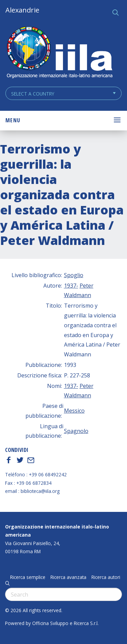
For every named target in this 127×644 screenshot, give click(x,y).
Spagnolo (76, 431)
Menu (13, 120)
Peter (87, 286)
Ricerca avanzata (68, 577)
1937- (71, 286)
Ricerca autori (106, 577)
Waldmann (78, 295)
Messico (74, 411)
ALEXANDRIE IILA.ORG (59, 53)
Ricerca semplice (28, 577)
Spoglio (74, 275)
